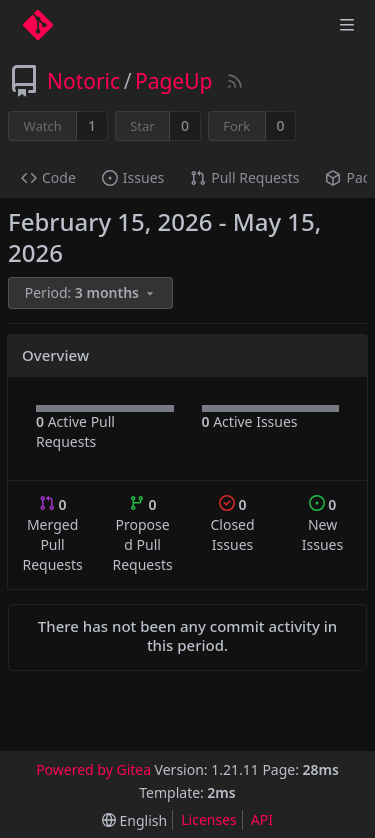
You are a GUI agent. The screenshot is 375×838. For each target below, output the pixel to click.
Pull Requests (244, 177)
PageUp (174, 81)
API (262, 819)
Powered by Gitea (93, 769)
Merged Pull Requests (52, 534)
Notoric (83, 81)
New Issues (322, 524)
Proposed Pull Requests (143, 534)
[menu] (92, 293)
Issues (133, 177)
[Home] (38, 25)
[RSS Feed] (235, 81)
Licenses (209, 819)
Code (48, 177)
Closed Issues (232, 524)
